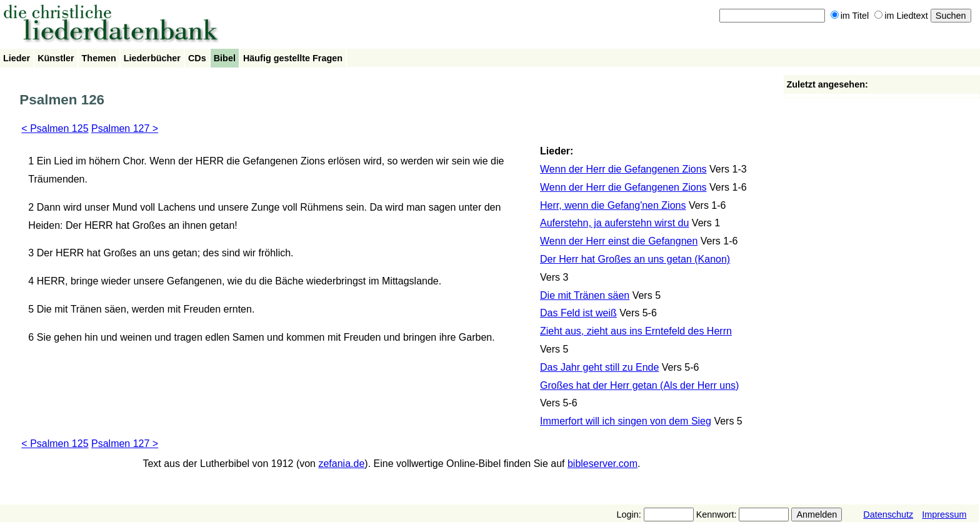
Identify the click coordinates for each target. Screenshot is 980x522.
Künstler (56, 58)
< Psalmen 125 (55, 128)
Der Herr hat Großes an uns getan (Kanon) (635, 259)
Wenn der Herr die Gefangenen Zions (623, 169)
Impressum (944, 514)
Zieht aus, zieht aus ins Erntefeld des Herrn (636, 331)
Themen (99, 58)
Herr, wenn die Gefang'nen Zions (613, 205)
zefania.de (341, 464)
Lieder (17, 58)
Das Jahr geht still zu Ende (599, 367)
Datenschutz (888, 514)
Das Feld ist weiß (578, 313)
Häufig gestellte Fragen (293, 58)
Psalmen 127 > (125, 128)
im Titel (850, 16)
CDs (197, 58)
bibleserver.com (602, 464)
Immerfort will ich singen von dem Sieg (626, 421)
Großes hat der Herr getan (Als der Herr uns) (639, 385)
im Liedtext (901, 16)
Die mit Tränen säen (585, 295)
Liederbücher (152, 58)
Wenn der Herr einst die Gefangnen (619, 241)
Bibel (225, 58)
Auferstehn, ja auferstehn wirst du (614, 223)
